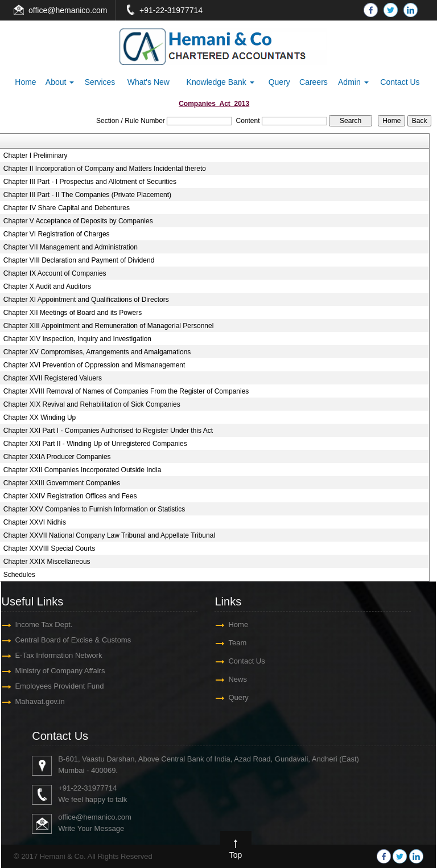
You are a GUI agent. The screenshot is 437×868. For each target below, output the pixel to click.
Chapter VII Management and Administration (71, 247)
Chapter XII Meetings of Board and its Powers (73, 313)
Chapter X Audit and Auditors (47, 286)
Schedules (19, 575)
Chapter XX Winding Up (40, 417)
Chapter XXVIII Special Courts (49, 548)
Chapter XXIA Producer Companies (57, 457)
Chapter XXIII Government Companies (62, 483)
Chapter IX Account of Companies (55, 273)
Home (25, 82)
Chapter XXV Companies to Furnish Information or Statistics (94, 509)
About (60, 82)
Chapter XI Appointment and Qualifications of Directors (86, 300)
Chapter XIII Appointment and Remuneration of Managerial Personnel (109, 326)
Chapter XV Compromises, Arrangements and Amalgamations (97, 352)
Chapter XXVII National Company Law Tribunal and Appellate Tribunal (109, 535)
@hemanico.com (77, 10)
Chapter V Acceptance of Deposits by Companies (78, 221)
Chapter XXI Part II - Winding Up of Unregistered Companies (95, 444)
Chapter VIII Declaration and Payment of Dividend (79, 260)
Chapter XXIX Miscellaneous (47, 562)
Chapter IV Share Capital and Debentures (67, 208)
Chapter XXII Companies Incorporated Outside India (83, 470)
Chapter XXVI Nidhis (35, 522)
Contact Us (400, 82)
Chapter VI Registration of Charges (57, 234)
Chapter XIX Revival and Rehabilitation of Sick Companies (92, 404)
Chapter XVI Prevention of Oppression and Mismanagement (94, 365)
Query (279, 82)
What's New (149, 82)
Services (100, 82)
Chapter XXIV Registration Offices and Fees (70, 496)
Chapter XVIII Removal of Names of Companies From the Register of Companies (126, 391)
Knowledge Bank (220, 82)
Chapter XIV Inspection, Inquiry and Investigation (77, 339)
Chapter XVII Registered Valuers (53, 378)
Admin (353, 82)
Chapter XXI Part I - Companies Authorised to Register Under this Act (108, 431)
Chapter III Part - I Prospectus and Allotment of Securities (90, 182)
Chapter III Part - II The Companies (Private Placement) (87, 195)
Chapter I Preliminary (36, 155)
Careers (314, 82)
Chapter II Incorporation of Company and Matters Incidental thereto (105, 169)
